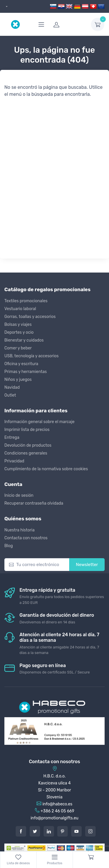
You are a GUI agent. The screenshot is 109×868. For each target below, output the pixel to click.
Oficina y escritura (21, 364)
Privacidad (14, 461)
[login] (69, 24)
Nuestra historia (19, 530)
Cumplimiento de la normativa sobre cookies (46, 469)
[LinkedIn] (49, 831)
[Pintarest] (62, 831)
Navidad (12, 387)
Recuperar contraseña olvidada (34, 503)
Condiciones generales (26, 453)
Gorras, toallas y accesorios (30, 317)
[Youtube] (76, 831)
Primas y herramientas (26, 372)
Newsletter (87, 565)
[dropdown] (6, 7)
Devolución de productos (28, 445)
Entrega (12, 437)
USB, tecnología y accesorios (32, 356)
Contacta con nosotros (26, 538)
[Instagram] (90, 831)
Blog (9, 546)
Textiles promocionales (26, 301)
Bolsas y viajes (18, 325)
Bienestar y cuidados (24, 340)
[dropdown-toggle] (98, 24)
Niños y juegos (18, 380)
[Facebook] (21, 831)
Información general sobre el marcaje (39, 422)
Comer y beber (18, 348)
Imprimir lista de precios (27, 430)
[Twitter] (35, 831)
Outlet (10, 395)
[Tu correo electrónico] (37, 565)
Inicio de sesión (19, 495)
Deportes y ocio (19, 332)
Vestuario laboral (20, 309)
